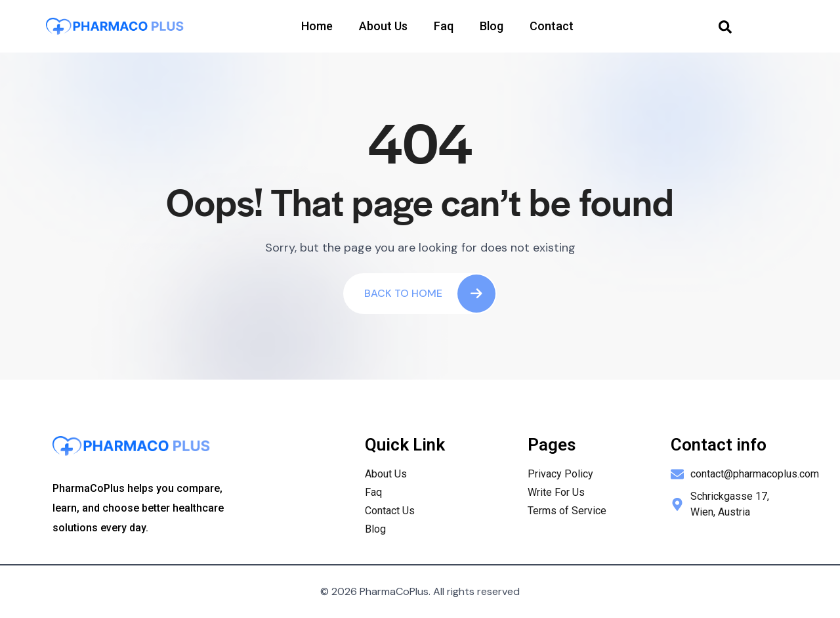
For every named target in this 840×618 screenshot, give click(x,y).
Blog (492, 26)
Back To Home (430, 294)
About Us (383, 26)
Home (317, 26)
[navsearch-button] (725, 26)
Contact (552, 26)
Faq (444, 26)
